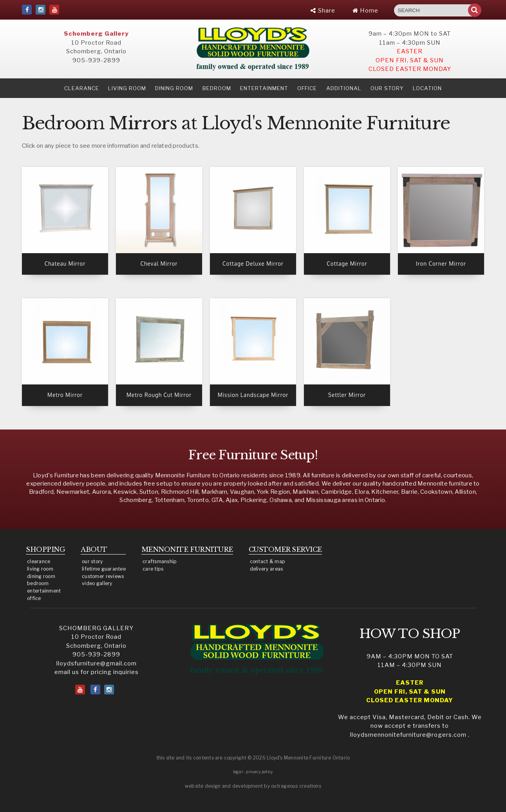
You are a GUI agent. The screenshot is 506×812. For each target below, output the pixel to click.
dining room (41, 576)
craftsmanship (160, 561)
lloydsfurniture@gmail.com (97, 663)
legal (238, 772)
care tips (153, 569)
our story (387, 88)
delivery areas (267, 569)
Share (323, 11)
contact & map (268, 561)
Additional (344, 88)
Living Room (127, 88)
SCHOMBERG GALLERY (96, 628)
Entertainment (264, 88)
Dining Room (174, 88)
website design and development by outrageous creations (253, 786)
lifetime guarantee (104, 569)
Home (365, 11)
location (427, 88)
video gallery (97, 583)
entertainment (44, 591)
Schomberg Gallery (96, 34)
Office (307, 88)
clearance (82, 88)
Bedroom (217, 88)
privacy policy (259, 772)
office (34, 598)
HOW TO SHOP (410, 634)
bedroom (38, 583)
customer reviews (103, 576)
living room (40, 569)
